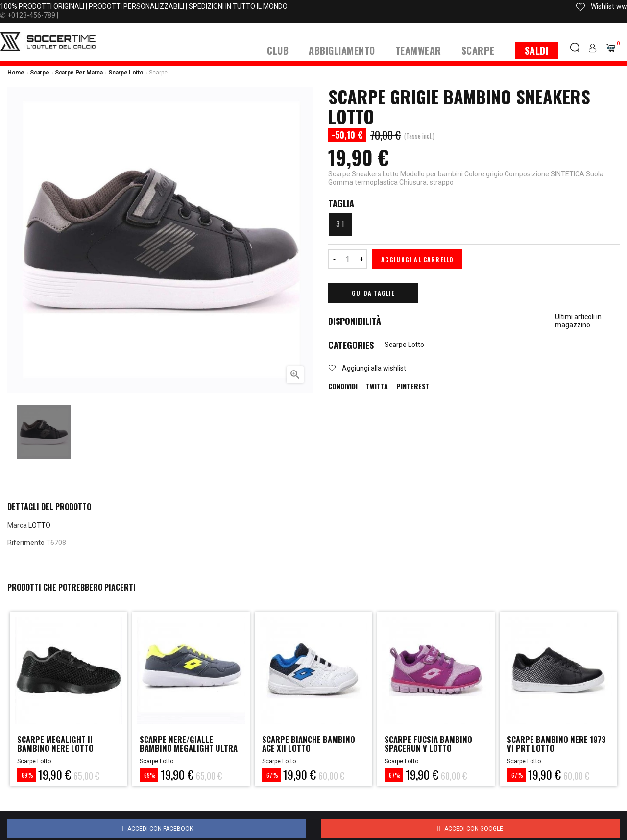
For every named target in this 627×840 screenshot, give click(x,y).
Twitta (377, 386)
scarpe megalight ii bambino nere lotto (58, 744)
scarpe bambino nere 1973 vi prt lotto (550, 744)
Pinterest (413, 386)
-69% (26, 775)
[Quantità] (348, 259)
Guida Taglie (373, 293)
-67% (271, 775)
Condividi (343, 386)
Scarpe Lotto (404, 345)
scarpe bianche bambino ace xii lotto (313, 744)
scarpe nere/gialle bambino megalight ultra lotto (180, 749)
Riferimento (26, 543)
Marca (17, 525)
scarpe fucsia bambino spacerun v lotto (432, 744)
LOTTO (39, 525)
